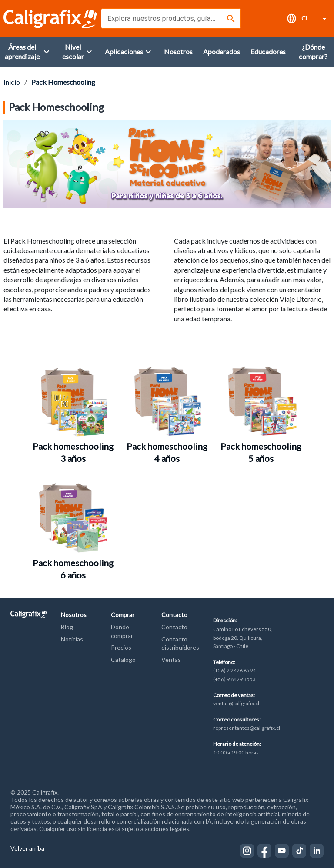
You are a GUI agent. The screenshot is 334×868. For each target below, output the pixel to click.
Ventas (171, 659)
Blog (67, 627)
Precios (121, 647)
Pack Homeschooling (63, 82)
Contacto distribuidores (180, 643)
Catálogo (123, 659)
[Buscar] (231, 19)
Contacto (174, 615)
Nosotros (74, 615)
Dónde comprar (122, 631)
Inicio (12, 82)
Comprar (123, 615)
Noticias (72, 639)
